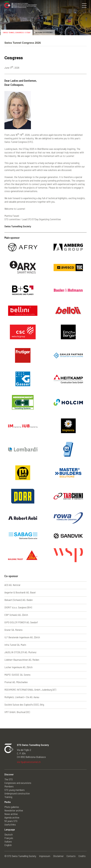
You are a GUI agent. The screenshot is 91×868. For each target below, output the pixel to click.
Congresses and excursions (18, 783)
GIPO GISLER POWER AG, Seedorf (21, 622)
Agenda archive (12, 817)
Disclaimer (58, 856)
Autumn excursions (44, 32)
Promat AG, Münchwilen (16, 682)
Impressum (45, 856)
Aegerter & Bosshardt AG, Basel (20, 592)
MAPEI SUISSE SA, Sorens (17, 675)
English (8, 845)
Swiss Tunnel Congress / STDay (17, 32)
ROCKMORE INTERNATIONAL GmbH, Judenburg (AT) (30, 690)
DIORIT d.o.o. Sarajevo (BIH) (18, 607)
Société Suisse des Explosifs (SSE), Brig (24, 705)
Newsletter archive (14, 810)
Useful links (10, 824)
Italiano (8, 841)
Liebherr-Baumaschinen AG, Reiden (22, 660)
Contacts (71, 856)
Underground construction (17, 793)
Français (9, 838)
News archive (11, 814)
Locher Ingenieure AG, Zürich (18, 667)
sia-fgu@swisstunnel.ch (29, 762)
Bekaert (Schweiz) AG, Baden (19, 600)
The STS (9, 779)
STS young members (15, 790)
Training (8, 797)
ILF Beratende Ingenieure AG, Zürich (22, 637)
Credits (82, 856)
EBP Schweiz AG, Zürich (16, 615)
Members (9, 786)
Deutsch (9, 834)
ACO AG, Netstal (12, 585)
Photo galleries (12, 807)
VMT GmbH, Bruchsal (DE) (17, 712)
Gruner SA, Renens (13, 630)
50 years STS (11, 821)
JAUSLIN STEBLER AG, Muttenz (20, 652)
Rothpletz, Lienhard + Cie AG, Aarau (22, 697)
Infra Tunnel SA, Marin (15, 645)
